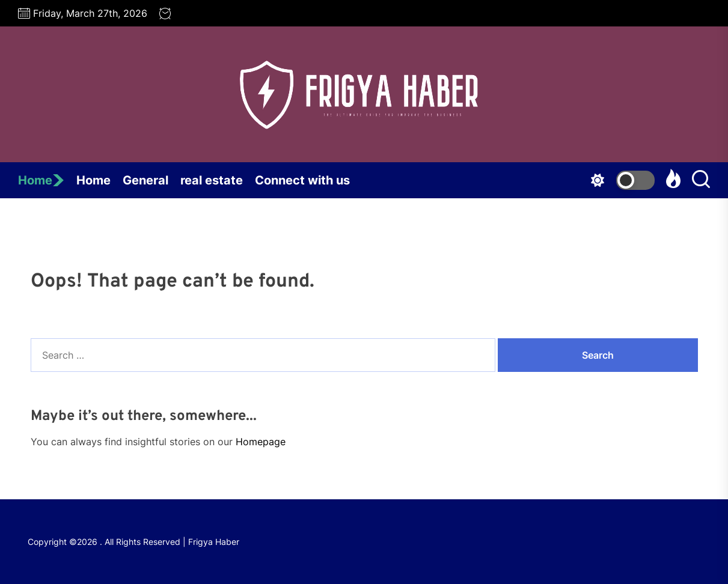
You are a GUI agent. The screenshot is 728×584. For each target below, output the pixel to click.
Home (41, 180)
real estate (212, 180)
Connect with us (302, 180)
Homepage (261, 442)
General (145, 180)
